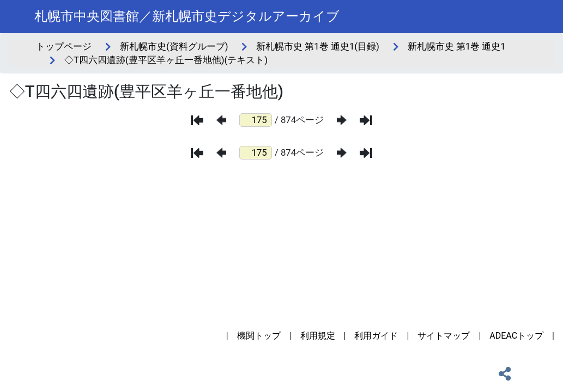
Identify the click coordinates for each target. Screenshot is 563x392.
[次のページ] (342, 120)
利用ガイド (376, 336)
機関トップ (259, 336)
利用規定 (318, 336)
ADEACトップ (516, 336)
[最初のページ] (197, 120)
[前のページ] (221, 120)
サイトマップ (444, 336)
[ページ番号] (256, 120)
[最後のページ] (366, 120)
